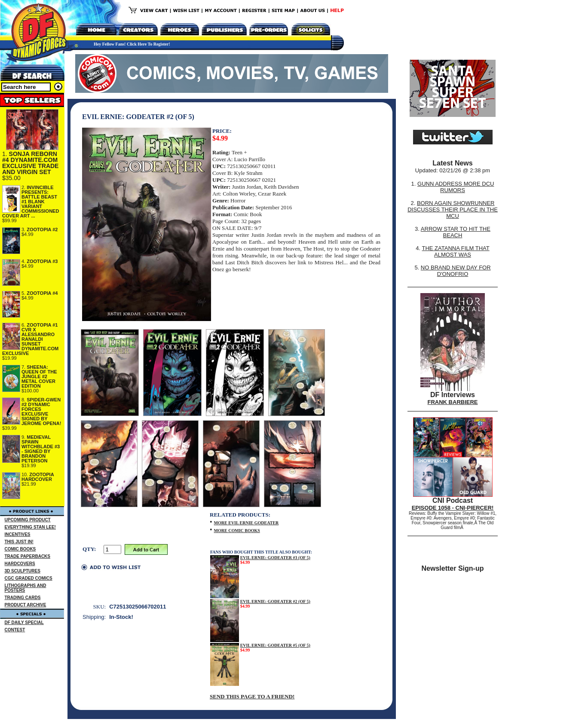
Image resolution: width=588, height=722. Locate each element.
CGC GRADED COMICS (29, 578)
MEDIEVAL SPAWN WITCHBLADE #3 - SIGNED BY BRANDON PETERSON (41, 449)
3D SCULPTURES (23, 571)
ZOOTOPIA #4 (42, 293)
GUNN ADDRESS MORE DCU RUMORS (456, 187)
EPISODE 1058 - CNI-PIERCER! (453, 508)
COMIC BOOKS (20, 549)
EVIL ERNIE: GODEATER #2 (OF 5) (275, 601)
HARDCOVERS (20, 564)
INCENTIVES (18, 534)
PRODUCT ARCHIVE (26, 605)
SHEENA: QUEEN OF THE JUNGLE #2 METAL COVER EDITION (39, 376)
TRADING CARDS (23, 598)
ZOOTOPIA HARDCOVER (38, 477)
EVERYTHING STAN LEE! (30, 527)
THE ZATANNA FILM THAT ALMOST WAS (456, 251)
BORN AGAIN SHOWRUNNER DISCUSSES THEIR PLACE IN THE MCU (453, 210)
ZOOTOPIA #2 (42, 229)
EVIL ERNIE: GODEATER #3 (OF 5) (275, 558)
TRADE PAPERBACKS (28, 556)
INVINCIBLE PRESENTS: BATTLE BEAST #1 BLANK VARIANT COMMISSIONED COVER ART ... (31, 202)
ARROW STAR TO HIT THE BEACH (456, 232)
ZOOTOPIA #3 (42, 261)
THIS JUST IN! (19, 542)
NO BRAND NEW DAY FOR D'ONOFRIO (456, 271)
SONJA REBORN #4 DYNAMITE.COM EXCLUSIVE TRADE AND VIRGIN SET (30, 163)
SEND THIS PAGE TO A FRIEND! (252, 696)
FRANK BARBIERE (453, 402)
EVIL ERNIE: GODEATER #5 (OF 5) (275, 645)
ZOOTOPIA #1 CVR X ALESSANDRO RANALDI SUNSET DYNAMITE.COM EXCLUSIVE (30, 339)
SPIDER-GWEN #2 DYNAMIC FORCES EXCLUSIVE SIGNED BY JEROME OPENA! (41, 411)
